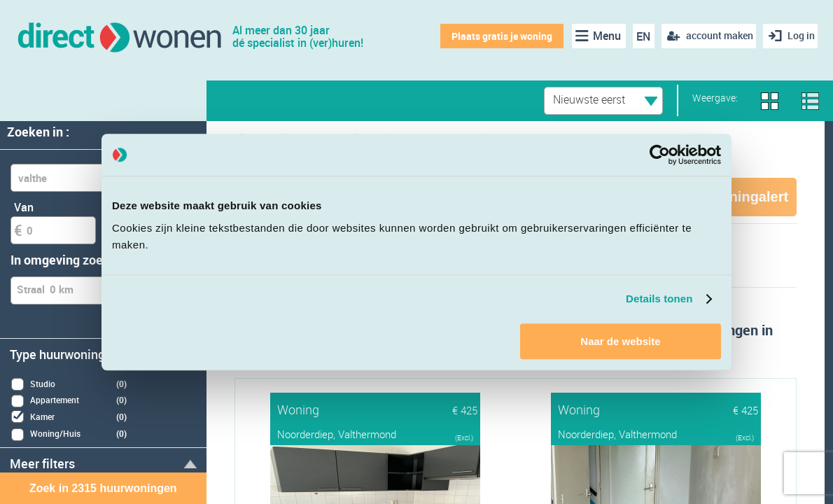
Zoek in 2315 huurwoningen (103, 488)
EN (638, 36)
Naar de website (620, 341)
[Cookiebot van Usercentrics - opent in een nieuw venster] (660, 155)
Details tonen (659, 299)
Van (24, 207)
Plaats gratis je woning (496, 36)
